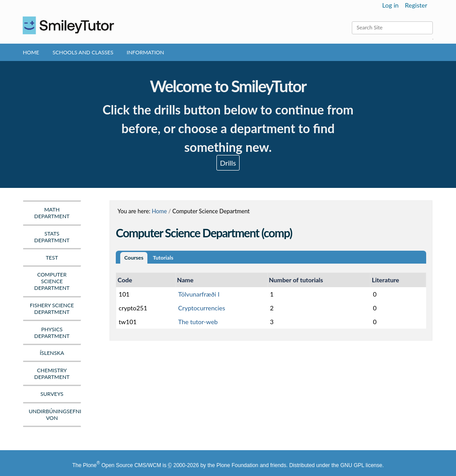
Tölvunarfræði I (199, 294)
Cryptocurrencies (202, 308)
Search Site (352, 21)
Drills (228, 163)
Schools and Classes (83, 52)
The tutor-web (198, 322)
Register (416, 5)
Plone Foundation (237, 465)
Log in (390, 5)
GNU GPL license (361, 465)
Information (146, 52)
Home (31, 52)
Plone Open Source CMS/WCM (122, 465)
